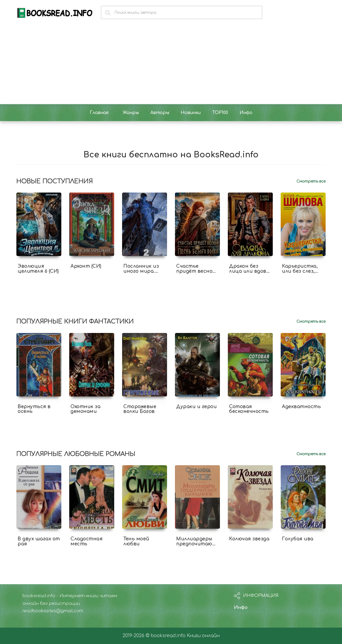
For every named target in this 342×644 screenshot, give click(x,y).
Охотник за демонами (85, 409)
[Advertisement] (171, 65)
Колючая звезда (249, 539)
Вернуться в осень (34, 409)
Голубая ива (298, 539)
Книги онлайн (203, 636)
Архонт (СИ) (86, 266)
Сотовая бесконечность (249, 409)
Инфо (241, 607)
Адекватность (301, 407)
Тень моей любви (136, 541)
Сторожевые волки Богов (140, 409)
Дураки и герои (197, 407)
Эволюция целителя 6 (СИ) (38, 269)
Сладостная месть (87, 541)
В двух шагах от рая (39, 541)
